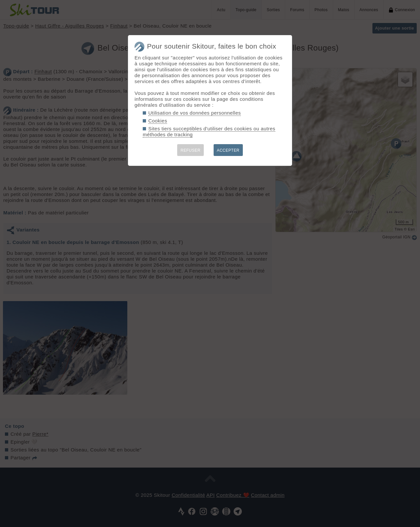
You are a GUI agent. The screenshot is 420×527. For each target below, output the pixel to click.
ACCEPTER (228, 150)
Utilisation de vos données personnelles (195, 113)
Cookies (158, 121)
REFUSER (190, 150)
